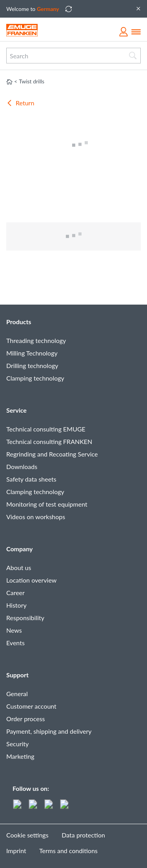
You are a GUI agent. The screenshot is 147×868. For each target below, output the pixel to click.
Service (16, 410)
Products (19, 322)
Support (17, 675)
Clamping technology (35, 378)
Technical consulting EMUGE (46, 429)
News (14, 630)
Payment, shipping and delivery (49, 731)
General (17, 694)
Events (15, 643)
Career (15, 593)
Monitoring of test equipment (47, 504)
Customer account (31, 706)
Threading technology (36, 340)
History (16, 605)
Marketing (20, 756)
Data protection (83, 835)
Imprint (16, 851)
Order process (26, 719)
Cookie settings (27, 835)
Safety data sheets (31, 479)
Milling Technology (32, 353)
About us (19, 568)
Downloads (22, 466)
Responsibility (25, 618)
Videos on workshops (36, 517)
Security (17, 744)
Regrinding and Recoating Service (52, 454)
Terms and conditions (68, 851)
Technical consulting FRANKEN (49, 441)
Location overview (31, 580)
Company (19, 549)
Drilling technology (32, 365)
